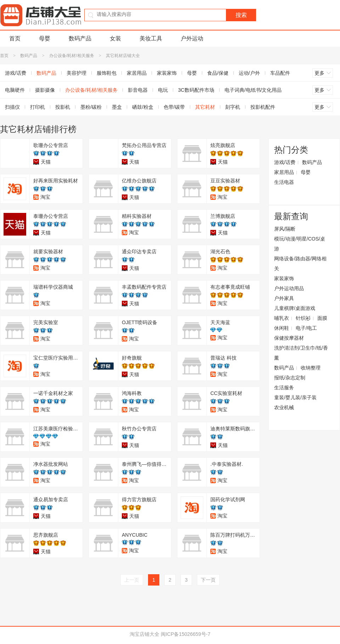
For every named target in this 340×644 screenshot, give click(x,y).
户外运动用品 (289, 288)
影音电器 (138, 90)
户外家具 (284, 298)
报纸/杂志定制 (290, 378)
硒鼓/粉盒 (143, 107)
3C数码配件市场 (196, 90)
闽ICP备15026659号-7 (186, 634)
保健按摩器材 (289, 338)
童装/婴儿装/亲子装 (295, 397)
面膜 (322, 318)
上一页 (132, 580)
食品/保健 (218, 73)
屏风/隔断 (285, 229)
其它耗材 (205, 107)
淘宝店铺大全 (144, 634)
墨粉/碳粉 (91, 107)
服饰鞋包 (107, 73)
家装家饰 (167, 73)
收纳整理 (311, 368)
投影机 (63, 107)
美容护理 (76, 73)
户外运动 (192, 38)
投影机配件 (263, 107)
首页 (15, 38)
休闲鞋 (282, 328)
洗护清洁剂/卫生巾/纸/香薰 (301, 353)
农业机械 (284, 407)
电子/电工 (306, 328)
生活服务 (284, 388)
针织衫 (303, 318)
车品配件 (280, 73)
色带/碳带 (174, 107)
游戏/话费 (285, 162)
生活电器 (284, 182)
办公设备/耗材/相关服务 (72, 56)
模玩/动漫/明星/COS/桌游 (300, 244)
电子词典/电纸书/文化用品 (253, 90)
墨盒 (117, 107)
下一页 (208, 580)
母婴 (45, 38)
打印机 (38, 107)
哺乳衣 (282, 318)
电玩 (163, 90)
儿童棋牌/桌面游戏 (295, 308)
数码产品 (80, 38)
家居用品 (137, 73)
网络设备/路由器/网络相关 (300, 264)
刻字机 (233, 107)
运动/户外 (249, 73)
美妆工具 (151, 38)
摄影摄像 (45, 90)
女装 (115, 38)
